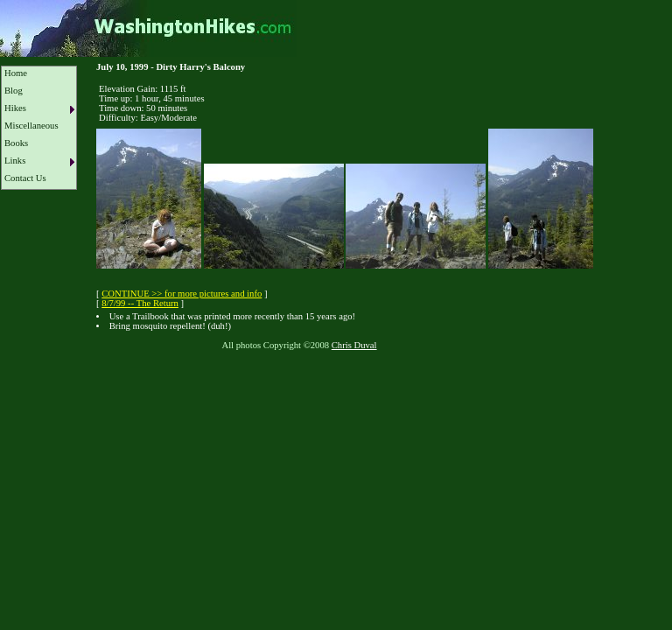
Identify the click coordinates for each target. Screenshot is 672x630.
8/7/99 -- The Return (140, 303)
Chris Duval (354, 345)
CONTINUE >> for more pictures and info (182, 294)
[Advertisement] (318, 402)
